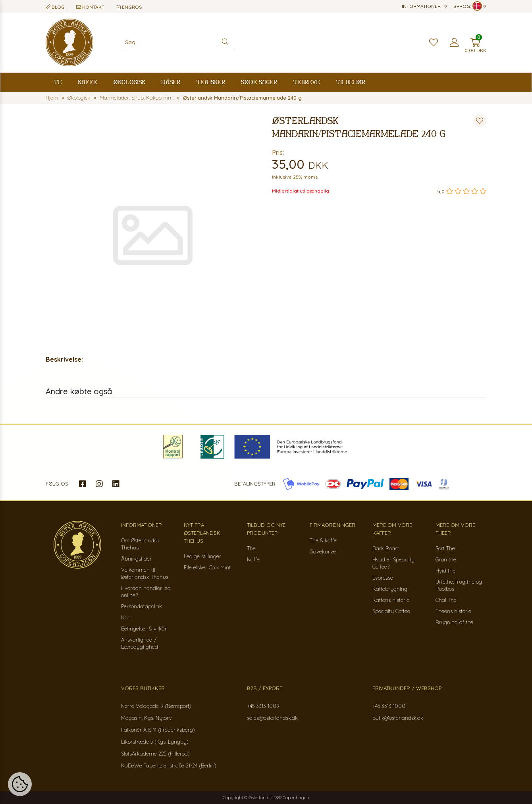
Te (58, 82)
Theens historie (453, 611)
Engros (129, 7)
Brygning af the (454, 622)
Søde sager (259, 82)
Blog (55, 7)
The (251, 548)
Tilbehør (351, 82)
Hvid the (445, 571)
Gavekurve (323, 551)
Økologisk (129, 82)
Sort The (445, 548)
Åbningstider (136, 559)
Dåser (171, 82)
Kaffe (88, 82)
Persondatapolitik (142, 606)
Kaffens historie (391, 600)
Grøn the (446, 559)
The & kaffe (323, 540)
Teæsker (211, 82)
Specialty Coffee (391, 611)
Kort (126, 617)
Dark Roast (386, 548)
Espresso (383, 578)
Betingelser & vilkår (144, 629)
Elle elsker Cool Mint (207, 567)
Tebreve (306, 82)
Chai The (446, 600)
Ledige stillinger (202, 556)
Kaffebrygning (390, 589)
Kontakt (90, 7)
